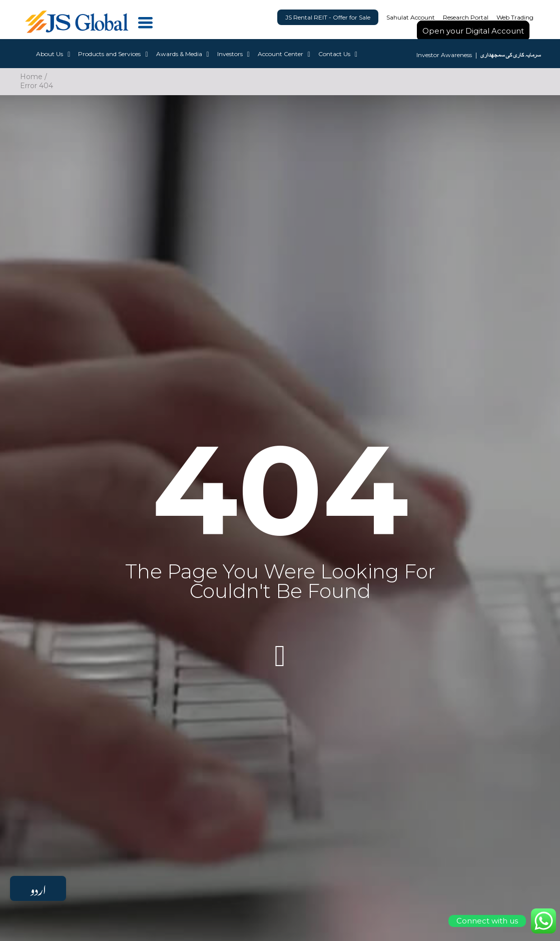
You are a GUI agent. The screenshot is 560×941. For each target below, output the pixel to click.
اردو (38, 888)
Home (31, 77)
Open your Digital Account (473, 31)
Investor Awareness (444, 56)
